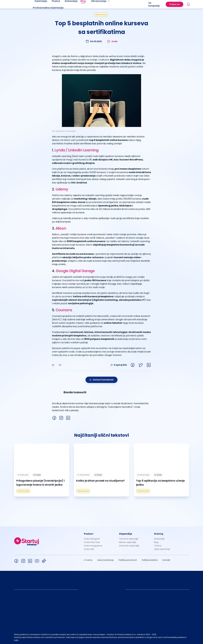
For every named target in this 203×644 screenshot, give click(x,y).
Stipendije (126, 534)
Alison (61, 228)
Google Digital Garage (75, 271)
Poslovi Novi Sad (92, 542)
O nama (88, 560)
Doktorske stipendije (129, 546)
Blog (156, 542)
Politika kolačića (150, 560)
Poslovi (89, 534)
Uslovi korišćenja (105, 560)
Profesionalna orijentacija (48, 8)
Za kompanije (154, 4)
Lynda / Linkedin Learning (77, 150)
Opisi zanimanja (162, 549)
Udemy (62, 189)
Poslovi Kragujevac (93, 546)
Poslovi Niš (89, 549)
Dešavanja (159, 539)
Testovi (158, 546)
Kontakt (166, 560)
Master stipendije (128, 542)
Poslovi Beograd (92, 539)
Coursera (64, 310)
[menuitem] (52, 8)
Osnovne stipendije (129, 539)
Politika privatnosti (128, 560)
